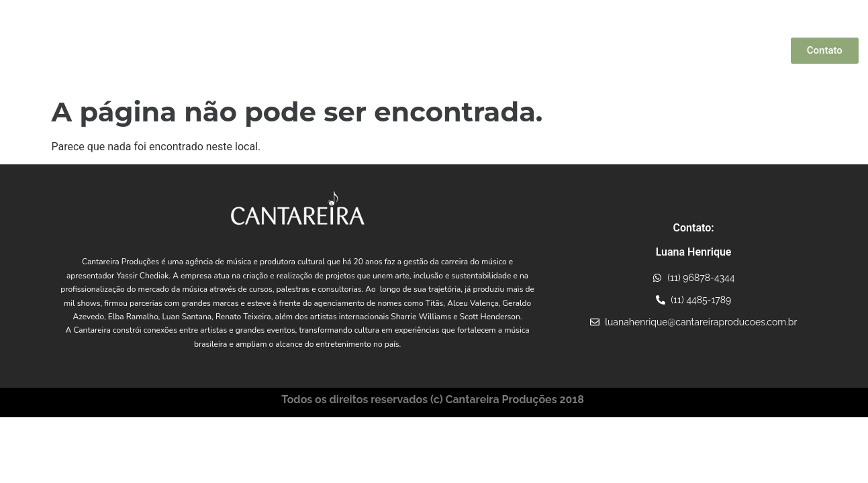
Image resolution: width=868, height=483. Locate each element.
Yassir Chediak (337, 50)
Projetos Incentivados (628, 50)
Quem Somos (264, 50)
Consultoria (712, 50)
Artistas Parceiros (428, 50)
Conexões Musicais (528, 50)
